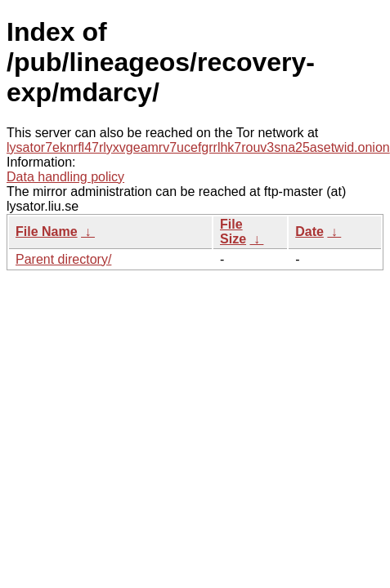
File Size (233, 232)
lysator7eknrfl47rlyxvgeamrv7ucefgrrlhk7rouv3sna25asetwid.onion (198, 147)
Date (309, 232)
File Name (47, 232)
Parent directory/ (63, 259)
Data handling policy (65, 177)
